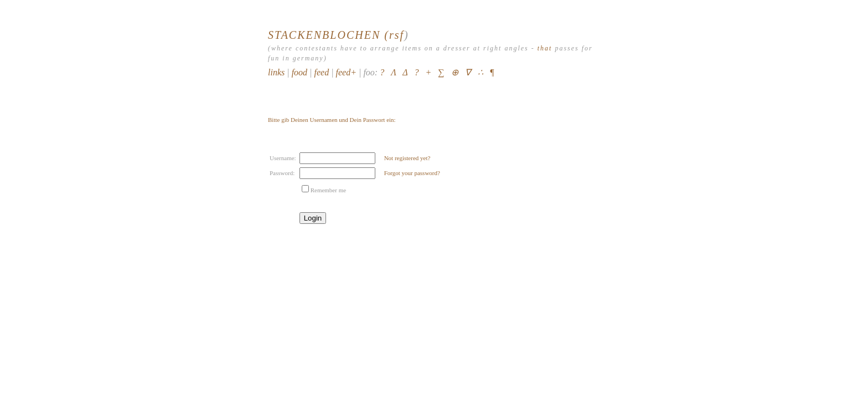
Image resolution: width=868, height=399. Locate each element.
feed (321, 72)
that (545, 48)
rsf (397, 35)
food (299, 72)
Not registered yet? (407, 158)
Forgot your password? (412, 173)
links (276, 72)
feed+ (346, 72)
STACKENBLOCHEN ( (329, 35)
